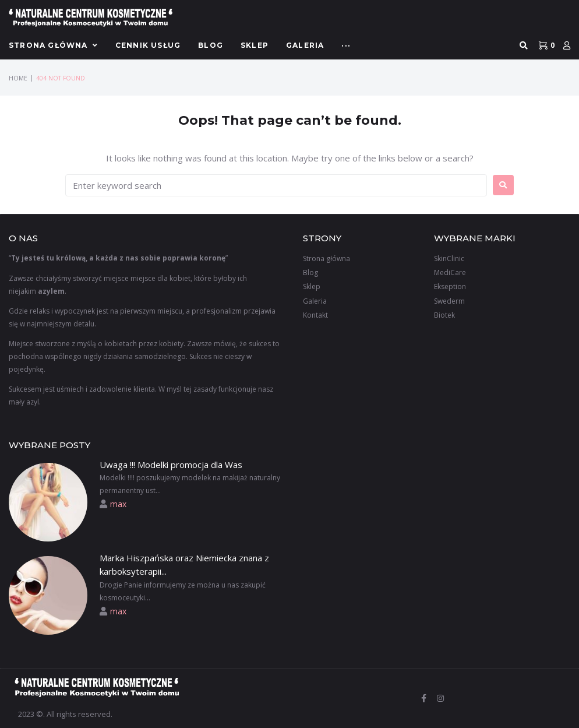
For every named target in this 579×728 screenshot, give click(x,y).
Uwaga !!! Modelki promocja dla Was (171, 465)
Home (18, 78)
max (118, 504)
